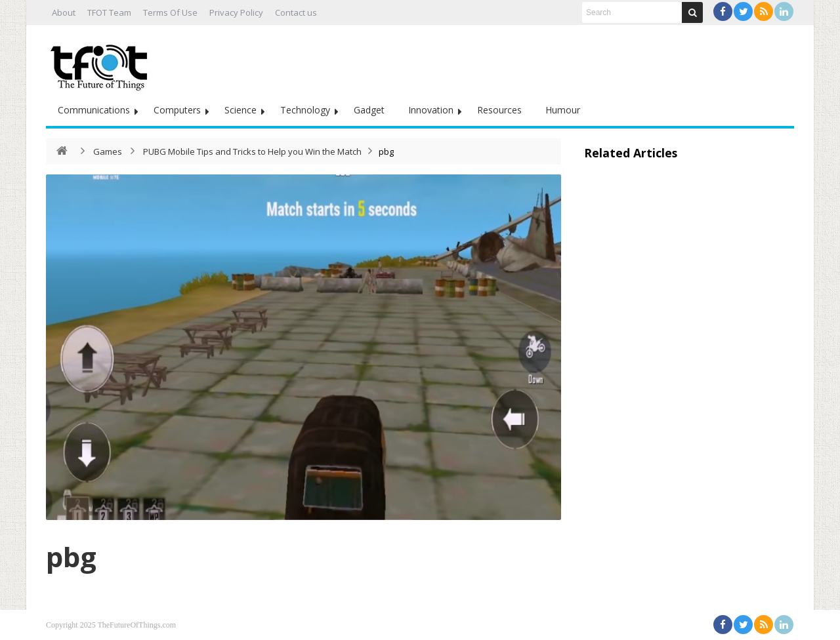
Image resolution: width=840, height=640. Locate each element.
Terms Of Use (170, 12)
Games (108, 151)
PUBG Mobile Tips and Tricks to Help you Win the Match (252, 151)
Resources (499, 110)
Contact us (296, 12)
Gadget (369, 110)
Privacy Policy (236, 12)
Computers (177, 110)
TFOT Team (109, 12)
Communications (94, 110)
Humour (563, 110)
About (64, 12)
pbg (71, 556)
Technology (305, 110)
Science (241, 110)
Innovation (431, 110)
